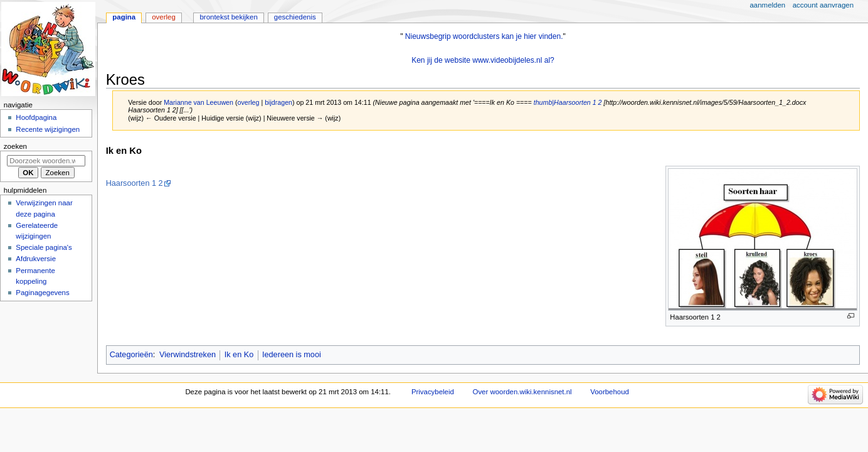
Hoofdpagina (36, 117)
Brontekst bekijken (228, 17)
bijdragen (278, 102)
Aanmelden (768, 5)
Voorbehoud (610, 392)
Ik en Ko (239, 355)
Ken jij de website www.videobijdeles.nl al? (483, 60)
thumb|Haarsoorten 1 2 (568, 102)
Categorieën (131, 355)
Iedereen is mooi (292, 355)
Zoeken (15, 146)
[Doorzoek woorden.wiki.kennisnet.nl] (46, 161)
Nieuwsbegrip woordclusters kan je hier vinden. (484, 36)
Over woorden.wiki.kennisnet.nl (522, 392)
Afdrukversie (36, 259)
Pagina (124, 17)
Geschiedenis (295, 17)
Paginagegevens (42, 293)
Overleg (164, 17)
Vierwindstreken (188, 355)
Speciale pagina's (44, 247)
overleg (248, 102)
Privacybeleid (433, 392)
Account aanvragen (823, 5)
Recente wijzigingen (48, 129)
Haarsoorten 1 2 (135, 183)
